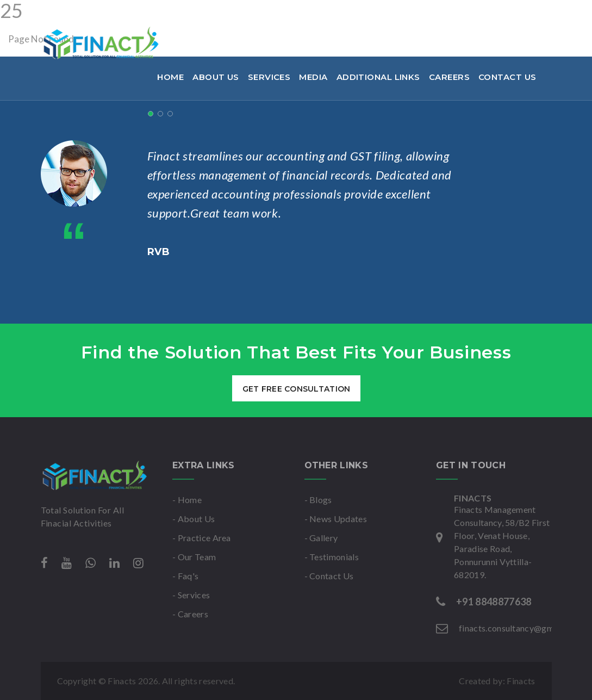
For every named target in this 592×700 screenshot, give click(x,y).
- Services (191, 595)
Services (269, 77)
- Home (187, 500)
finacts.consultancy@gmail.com (205, 13)
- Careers (190, 614)
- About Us (194, 519)
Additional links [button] (378, 77)
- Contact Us (329, 576)
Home (170, 77)
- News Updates (336, 519)
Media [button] (313, 77)
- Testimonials (332, 557)
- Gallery (321, 538)
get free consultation (296, 389)
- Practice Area (202, 538)
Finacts (521, 681)
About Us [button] (216, 77)
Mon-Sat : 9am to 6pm (339, 13)
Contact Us (507, 77)
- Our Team (194, 557)
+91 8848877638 (83, 13)
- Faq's (185, 576)
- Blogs (318, 500)
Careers (449, 77)
